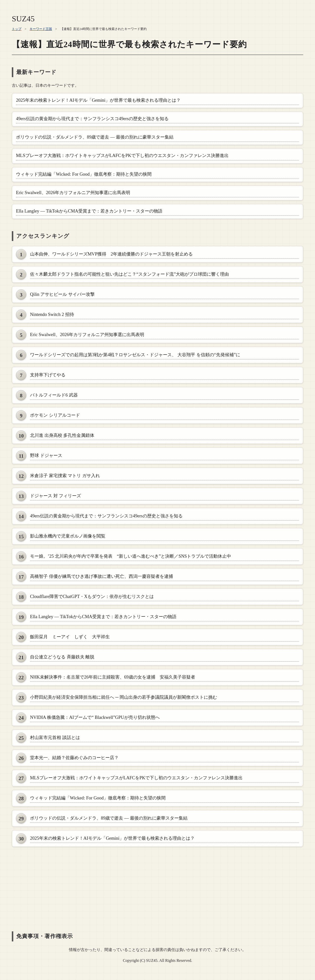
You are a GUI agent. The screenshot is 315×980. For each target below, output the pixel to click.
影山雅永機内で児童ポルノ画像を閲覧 (68, 536)
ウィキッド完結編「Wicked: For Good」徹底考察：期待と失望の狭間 (84, 174)
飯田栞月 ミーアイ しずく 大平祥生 (70, 637)
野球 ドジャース (46, 455)
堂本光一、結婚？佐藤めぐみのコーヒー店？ (74, 758)
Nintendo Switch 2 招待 (52, 314)
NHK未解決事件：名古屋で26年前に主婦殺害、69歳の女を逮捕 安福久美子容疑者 (113, 677)
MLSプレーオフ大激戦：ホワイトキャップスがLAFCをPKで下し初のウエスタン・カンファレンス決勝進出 (122, 156)
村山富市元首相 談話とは (55, 738)
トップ (17, 29)
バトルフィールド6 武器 (54, 395)
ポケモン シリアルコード (55, 415)
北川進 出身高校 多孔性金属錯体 (62, 435)
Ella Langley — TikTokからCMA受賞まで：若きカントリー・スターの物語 (89, 211)
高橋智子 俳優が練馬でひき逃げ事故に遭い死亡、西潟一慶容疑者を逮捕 (102, 576)
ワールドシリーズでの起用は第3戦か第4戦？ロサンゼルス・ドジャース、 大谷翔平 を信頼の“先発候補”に (135, 355)
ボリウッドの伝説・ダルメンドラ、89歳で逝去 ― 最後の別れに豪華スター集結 (95, 137)
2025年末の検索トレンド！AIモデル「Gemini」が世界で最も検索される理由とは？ (98, 100)
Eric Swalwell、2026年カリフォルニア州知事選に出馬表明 (73, 193)
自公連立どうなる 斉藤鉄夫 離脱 (62, 657)
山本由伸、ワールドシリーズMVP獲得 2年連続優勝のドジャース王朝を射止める (111, 254)
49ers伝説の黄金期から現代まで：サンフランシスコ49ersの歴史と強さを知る (92, 119)
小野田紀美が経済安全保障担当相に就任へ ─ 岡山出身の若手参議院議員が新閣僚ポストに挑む (124, 697)
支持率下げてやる (48, 375)
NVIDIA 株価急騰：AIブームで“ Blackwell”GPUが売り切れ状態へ (95, 717)
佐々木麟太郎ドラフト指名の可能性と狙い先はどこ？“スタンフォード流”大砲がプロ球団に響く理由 (129, 274)
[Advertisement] (157, 885)
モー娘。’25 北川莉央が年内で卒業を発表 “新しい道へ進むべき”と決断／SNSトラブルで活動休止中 (131, 556)
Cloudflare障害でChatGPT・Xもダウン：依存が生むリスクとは (92, 597)
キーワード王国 (41, 29)
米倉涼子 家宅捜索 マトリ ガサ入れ (65, 476)
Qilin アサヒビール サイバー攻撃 (62, 294)
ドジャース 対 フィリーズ (55, 496)
